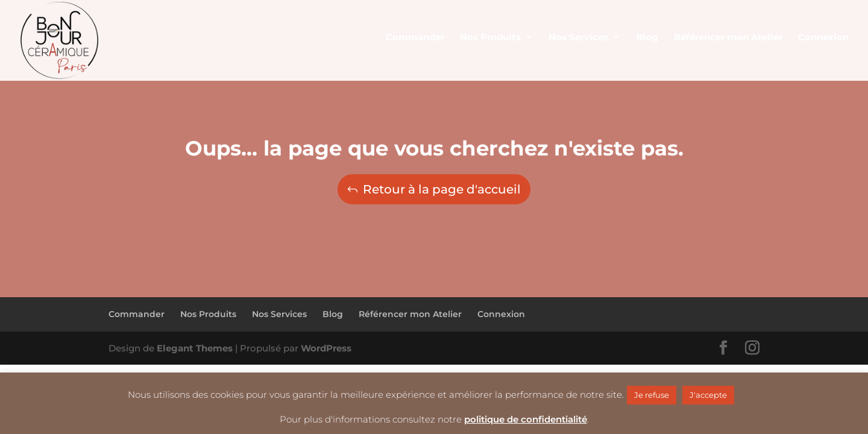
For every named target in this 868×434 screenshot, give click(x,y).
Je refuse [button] (652, 395)
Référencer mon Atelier (410, 314)
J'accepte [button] (708, 395)
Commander (137, 314)
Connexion (501, 314)
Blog (333, 314)
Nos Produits (208, 314)
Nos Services (279, 314)
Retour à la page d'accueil (442, 189)
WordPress (326, 348)
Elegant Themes (195, 348)
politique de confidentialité (526, 419)
